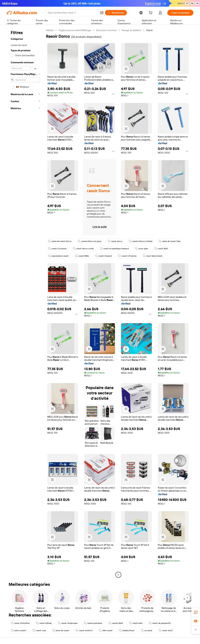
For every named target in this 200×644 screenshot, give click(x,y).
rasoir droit (166, 630)
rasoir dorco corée (83, 249)
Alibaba (50, 30)
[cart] (151, 13)
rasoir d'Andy (44, 623)
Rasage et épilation (131, 30)
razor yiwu (141, 249)
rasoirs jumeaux (93, 623)
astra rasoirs (18, 630)
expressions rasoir (58, 256)
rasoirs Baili (116, 623)
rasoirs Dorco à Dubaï (141, 241)
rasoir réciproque (68, 623)
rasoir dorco (115, 241)
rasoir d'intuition (20, 623)
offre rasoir (106, 630)
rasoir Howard (103, 256)
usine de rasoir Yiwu (170, 241)
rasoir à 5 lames (127, 256)
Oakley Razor (127, 630)
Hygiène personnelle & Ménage (75, 30)
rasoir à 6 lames (57, 249)
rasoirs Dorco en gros (90, 241)
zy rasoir (147, 630)
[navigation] (25, 303)
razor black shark (153, 256)
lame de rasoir (61, 630)
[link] (196, 612)
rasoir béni (136, 623)
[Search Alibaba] (72, 13)
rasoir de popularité (160, 623)
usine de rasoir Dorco (60, 241)
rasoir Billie (82, 256)
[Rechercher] (116, 13)
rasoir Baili (161, 249)
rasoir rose (39, 630)
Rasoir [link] (150, 30)
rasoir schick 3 (84, 630)
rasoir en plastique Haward (114, 249)
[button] (102, 13)
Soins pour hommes (106, 30)
